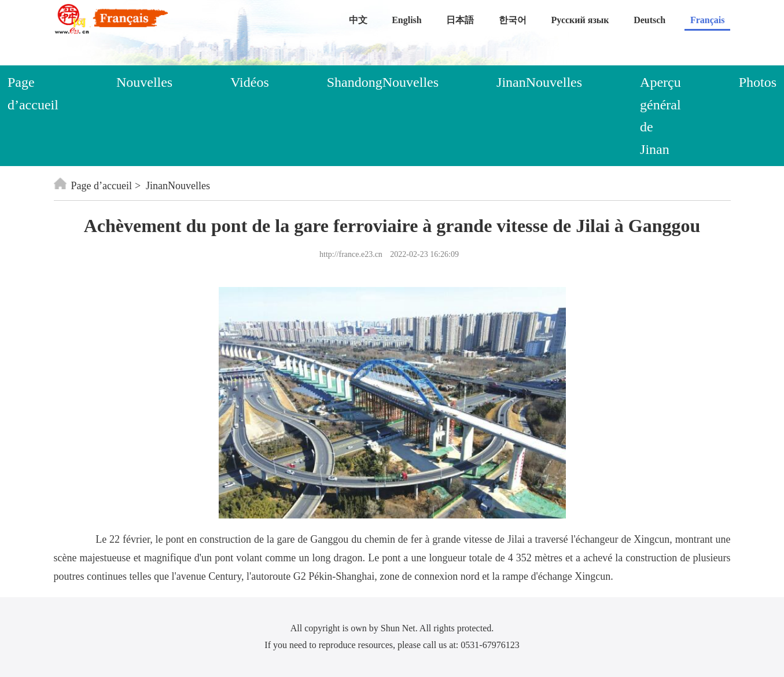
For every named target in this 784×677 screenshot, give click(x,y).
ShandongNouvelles (383, 82)
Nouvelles (144, 82)
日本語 (460, 20)
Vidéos (250, 82)
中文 (358, 20)
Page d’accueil (93, 186)
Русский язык (580, 20)
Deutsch (649, 20)
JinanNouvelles (539, 82)
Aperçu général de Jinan (660, 115)
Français (708, 20)
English (407, 20)
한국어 (513, 20)
